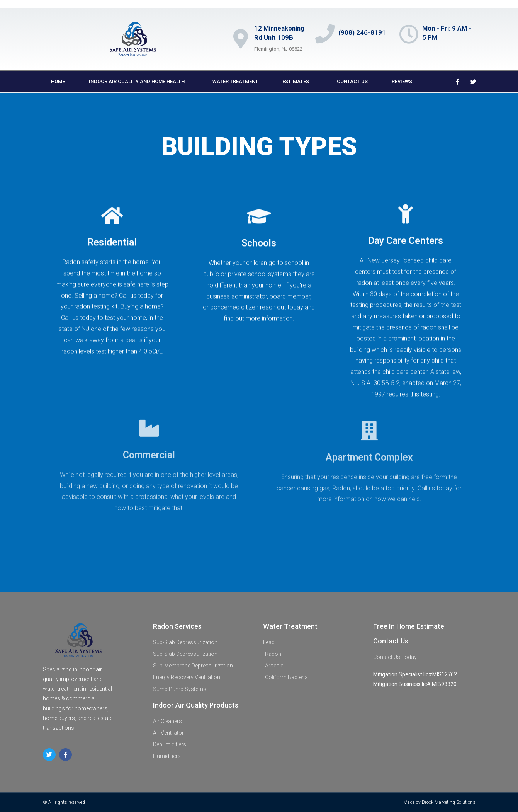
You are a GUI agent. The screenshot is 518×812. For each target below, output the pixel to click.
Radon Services (177, 626)
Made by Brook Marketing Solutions (439, 802)
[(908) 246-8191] (325, 34)
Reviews (402, 81)
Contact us (352, 81)
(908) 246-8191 (362, 32)
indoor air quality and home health (139, 82)
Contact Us (391, 641)
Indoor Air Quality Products (196, 705)
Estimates (298, 82)
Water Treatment (235, 81)
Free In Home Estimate (409, 626)
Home (58, 81)
